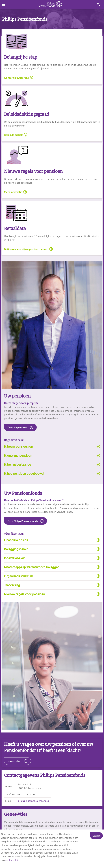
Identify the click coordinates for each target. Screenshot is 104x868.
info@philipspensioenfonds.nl (34, 801)
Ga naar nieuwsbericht (16, 78)
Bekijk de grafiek (13, 135)
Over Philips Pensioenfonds (23, 521)
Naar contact (15, 761)
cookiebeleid (12, 860)
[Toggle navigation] (4, 5)
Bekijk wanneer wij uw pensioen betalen (26, 249)
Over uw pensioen (17, 427)
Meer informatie (13, 192)
